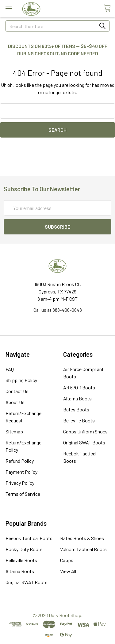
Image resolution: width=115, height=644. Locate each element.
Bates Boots (76, 409)
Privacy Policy (20, 483)
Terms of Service (23, 494)
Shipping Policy (21, 380)
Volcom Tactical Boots (83, 549)
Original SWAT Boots (84, 442)
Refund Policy (20, 461)
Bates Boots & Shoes (82, 538)
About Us (15, 402)
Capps (67, 560)
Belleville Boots (79, 420)
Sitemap (14, 431)
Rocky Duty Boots (24, 549)
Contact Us (17, 391)
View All (68, 571)
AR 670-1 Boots (79, 387)
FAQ (10, 369)
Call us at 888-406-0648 (58, 310)
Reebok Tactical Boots (29, 538)
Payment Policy (21, 472)
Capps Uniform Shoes (85, 431)
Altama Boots (77, 398)
